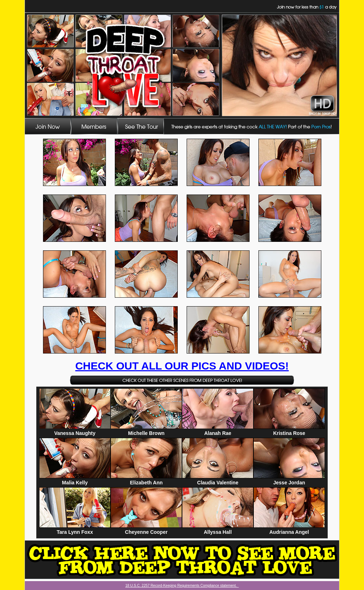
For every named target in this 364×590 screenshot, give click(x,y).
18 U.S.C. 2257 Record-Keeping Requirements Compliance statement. (182, 586)
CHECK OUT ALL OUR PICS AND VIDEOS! (182, 366)
